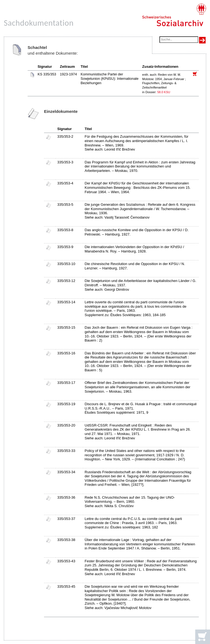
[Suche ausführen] (202, 40)
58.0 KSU (164, 92)
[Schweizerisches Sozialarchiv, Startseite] (174, 15)
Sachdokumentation (39, 23)
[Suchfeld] (179, 40)
